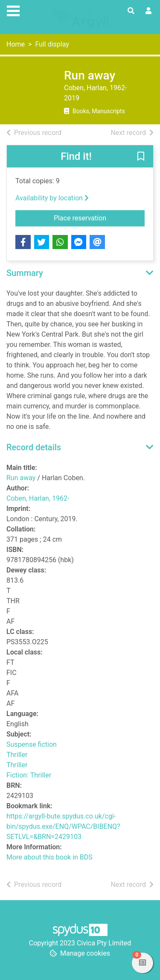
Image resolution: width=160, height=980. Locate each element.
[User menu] (148, 11)
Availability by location (52, 198)
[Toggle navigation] (13, 10)
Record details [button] (34, 447)
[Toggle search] (131, 11)
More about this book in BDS (49, 857)
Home (16, 44)
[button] (141, 157)
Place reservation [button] (99, 217)
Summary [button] (25, 273)
